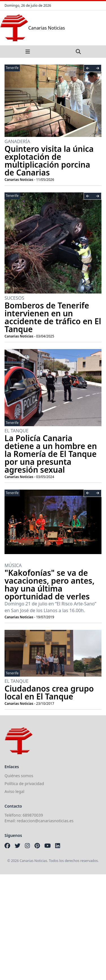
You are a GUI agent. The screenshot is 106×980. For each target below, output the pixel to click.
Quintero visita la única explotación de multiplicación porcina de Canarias (49, 161)
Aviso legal (14, 791)
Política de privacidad (24, 784)
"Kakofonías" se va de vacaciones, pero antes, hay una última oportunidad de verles (49, 585)
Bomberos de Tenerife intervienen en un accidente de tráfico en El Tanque (53, 317)
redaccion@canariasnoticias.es (45, 821)
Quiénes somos (19, 776)
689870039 (33, 815)
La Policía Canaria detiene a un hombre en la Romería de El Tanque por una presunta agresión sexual (51, 454)
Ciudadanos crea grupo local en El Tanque (49, 692)
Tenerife (12, 68)
